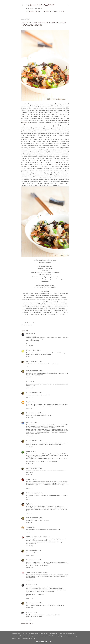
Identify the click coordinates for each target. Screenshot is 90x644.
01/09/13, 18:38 (30, 523)
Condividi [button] (24, 323)
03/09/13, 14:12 (30, 598)
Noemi (28, 334)
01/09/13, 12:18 (30, 388)
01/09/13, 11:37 (30, 357)
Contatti (60, 11)
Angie (56, 162)
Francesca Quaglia (32, 361)
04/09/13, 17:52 (30, 620)
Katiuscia (29, 585)
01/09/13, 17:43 (30, 499)
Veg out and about (40, 5)
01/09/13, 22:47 (30, 546)
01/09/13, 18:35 (30, 513)
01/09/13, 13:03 (30, 418)
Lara (28, 402)
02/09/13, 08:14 (30, 568)
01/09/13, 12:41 (30, 408)
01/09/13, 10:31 (30, 346)
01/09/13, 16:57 (30, 474)
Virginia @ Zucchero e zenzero (35, 537)
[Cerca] (68, 5)
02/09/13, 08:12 (30, 555)
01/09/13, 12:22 (30, 397)
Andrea (28, 479)
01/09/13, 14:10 (30, 447)
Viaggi (37, 11)
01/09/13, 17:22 (30, 488)
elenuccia (29, 422)
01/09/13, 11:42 (30, 377)
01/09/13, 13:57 (30, 436)
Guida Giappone (46, 11)
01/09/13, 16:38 (30, 464)
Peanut (28, 451)
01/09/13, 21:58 (30, 532)
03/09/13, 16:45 (30, 608)
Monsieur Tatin (31, 350)
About (54, 11)
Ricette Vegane (28, 325)
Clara (28, 527)
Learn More (42, 642)
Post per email (30, 323)
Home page (30, 11)
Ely (27, 504)
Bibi (27, 382)
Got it (52, 642)
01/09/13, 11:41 (29, 366)
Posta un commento (27, 624)
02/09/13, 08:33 (30, 580)
